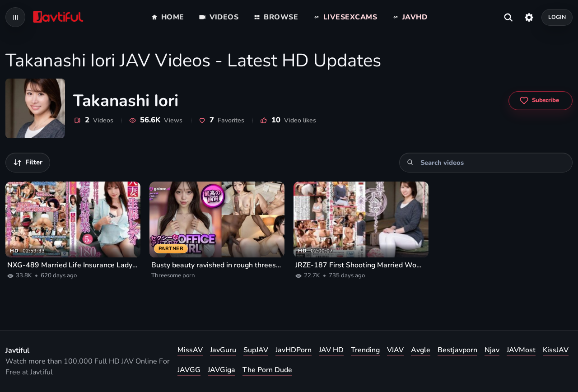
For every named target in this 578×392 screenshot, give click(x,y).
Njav (492, 350)
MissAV (190, 350)
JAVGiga (221, 370)
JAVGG (189, 370)
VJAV (395, 350)
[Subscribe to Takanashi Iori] (541, 101)
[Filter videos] (28, 163)
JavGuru (223, 350)
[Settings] (529, 17)
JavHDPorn (294, 350)
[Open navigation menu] (15, 17)
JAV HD (331, 350)
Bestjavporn (457, 350)
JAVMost (521, 350)
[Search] (410, 162)
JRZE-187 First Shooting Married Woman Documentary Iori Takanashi (361, 265)
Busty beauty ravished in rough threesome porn (217, 265)
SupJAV (256, 350)
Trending (365, 350)
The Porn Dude (267, 370)
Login (557, 17)
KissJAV (556, 350)
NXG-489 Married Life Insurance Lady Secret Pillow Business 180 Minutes (73, 265)
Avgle (421, 350)
